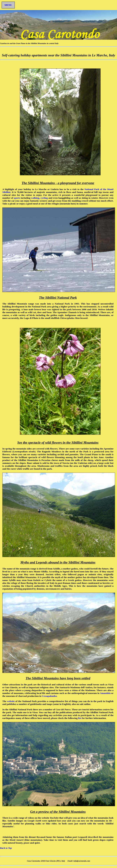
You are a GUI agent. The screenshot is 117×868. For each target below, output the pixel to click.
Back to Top (6, 848)
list (80, 718)
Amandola (105, 693)
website (11, 701)
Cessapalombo (49, 696)
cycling (44, 198)
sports (17, 198)
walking (35, 198)
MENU (8, 5)
